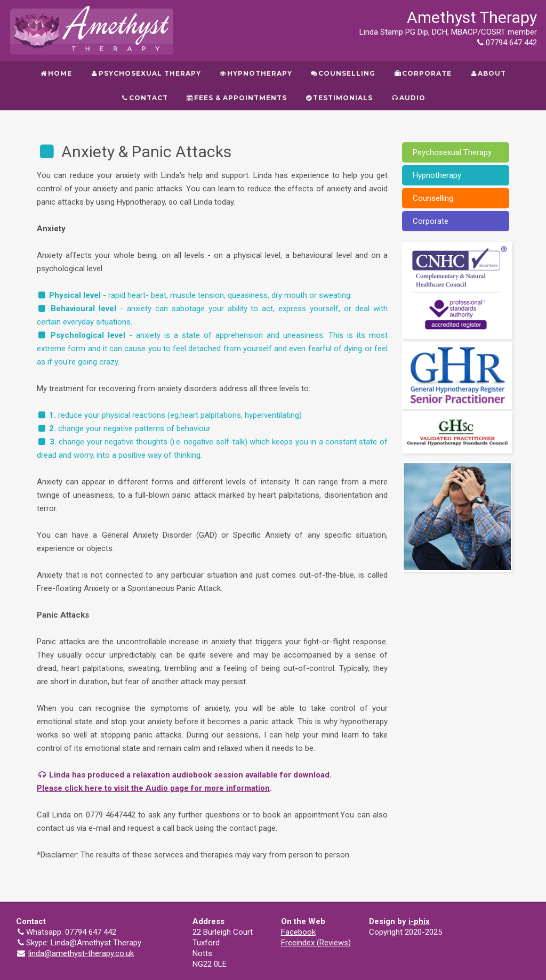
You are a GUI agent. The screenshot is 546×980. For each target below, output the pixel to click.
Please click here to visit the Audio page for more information (153, 788)
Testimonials (339, 98)
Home (56, 73)
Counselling (343, 73)
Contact (144, 98)
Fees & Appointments (236, 98)
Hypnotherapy (256, 73)
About (488, 73)
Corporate (422, 73)
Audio (408, 98)
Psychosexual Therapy (145, 73)
